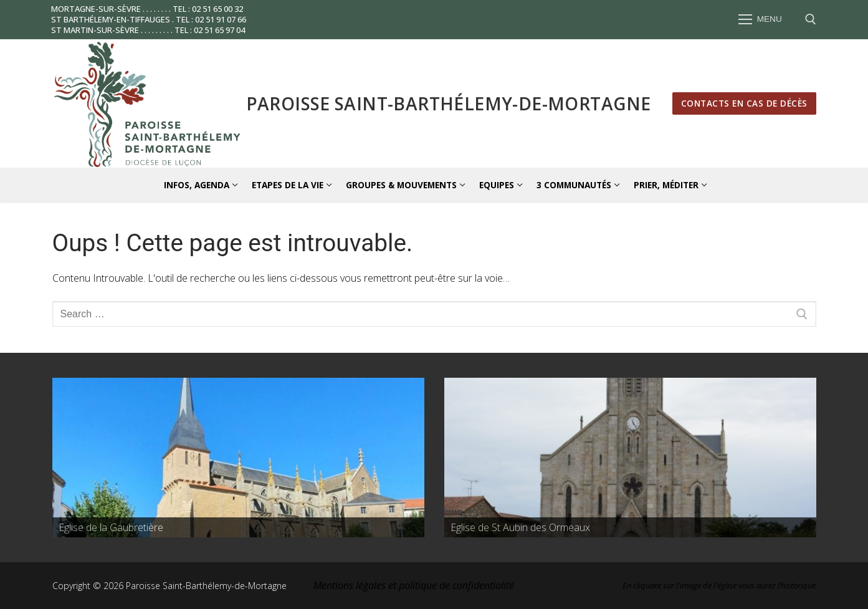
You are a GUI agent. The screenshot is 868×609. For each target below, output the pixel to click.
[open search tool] (811, 19)
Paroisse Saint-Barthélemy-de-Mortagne (449, 103)
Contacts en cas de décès (744, 103)
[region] (238, 458)
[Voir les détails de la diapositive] (238, 458)
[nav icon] (760, 20)
